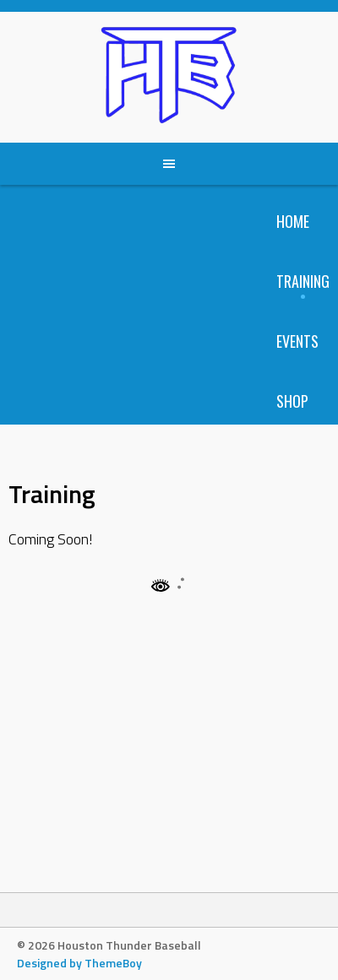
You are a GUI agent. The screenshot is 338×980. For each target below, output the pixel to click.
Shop (292, 401)
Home (293, 221)
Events (297, 341)
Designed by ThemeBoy (79, 963)
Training (303, 281)
